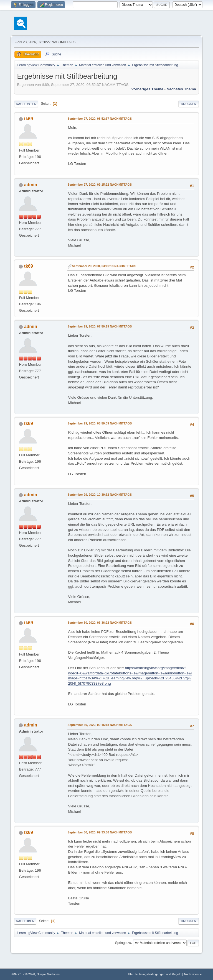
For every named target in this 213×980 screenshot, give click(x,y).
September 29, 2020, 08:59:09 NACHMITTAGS (100, 423)
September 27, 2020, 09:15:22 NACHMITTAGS (100, 185)
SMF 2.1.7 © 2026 (23, 974)
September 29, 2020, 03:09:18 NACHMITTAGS (104, 266)
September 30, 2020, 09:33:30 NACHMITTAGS (100, 832)
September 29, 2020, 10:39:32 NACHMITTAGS (100, 495)
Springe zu (123, 943)
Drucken (188, 104)
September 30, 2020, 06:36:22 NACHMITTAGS (100, 623)
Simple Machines (48, 974)
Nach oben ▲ (193, 974)
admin (31, 185)
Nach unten (26, 104)
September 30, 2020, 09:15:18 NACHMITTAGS (100, 725)
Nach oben (25, 921)
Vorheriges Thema (147, 89)
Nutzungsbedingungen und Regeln (158, 974)
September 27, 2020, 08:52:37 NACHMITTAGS (100, 119)
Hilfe (130, 974)
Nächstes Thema (181, 89)
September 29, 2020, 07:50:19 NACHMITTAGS (100, 326)
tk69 (29, 119)
